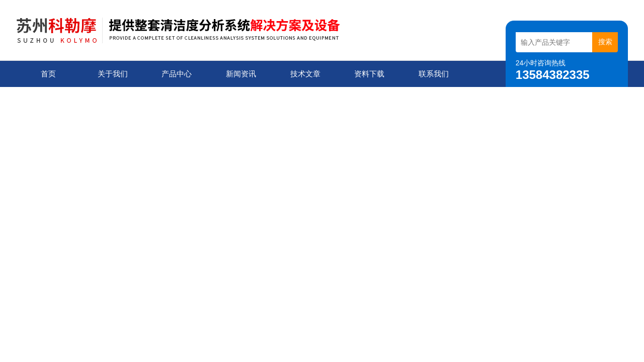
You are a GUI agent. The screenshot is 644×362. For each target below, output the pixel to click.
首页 (48, 74)
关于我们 (113, 74)
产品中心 (177, 74)
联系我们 (434, 74)
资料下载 (369, 74)
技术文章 (305, 74)
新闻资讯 (241, 74)
